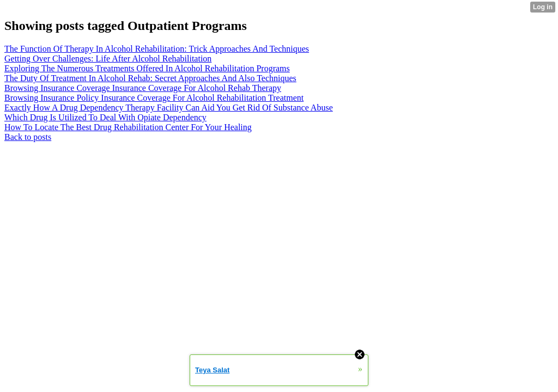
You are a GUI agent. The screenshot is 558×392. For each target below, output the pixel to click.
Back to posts (28, 137)
